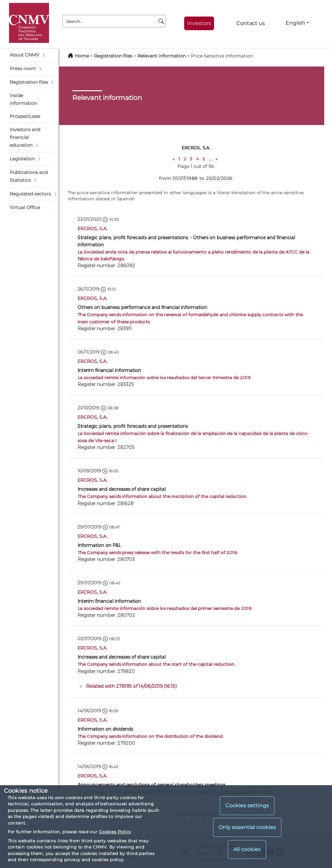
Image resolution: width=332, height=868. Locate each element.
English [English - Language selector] (295, 23)
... (210, 159)
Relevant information (162, 56)
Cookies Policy (115, 832)
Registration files (113, 56)
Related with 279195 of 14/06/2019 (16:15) (131, 686)
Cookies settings (247, 806)
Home (82, 56)
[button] (31, 55)
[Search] (161, 21)
